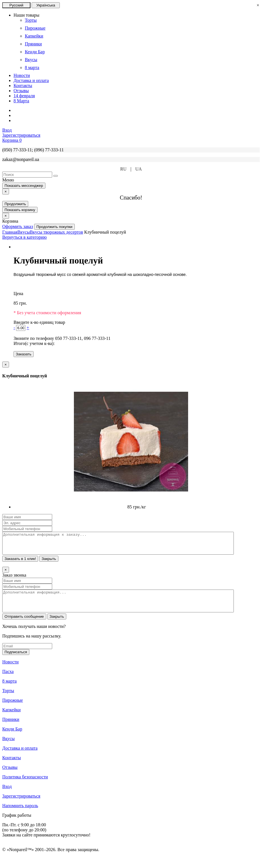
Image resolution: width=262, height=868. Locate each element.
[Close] (6, 191)
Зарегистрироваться (21, 804)
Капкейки (11, 718)
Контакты (23, 86)
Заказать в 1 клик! (20, 563)
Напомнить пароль (20, 814)
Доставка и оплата (31, 80)
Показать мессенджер (24, 186)
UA (139, 169)
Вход (7, 795)
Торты (8, 699)
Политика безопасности (25, 785)
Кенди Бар (12, 737)
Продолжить (15, 204)
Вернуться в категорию (25, 237)
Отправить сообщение (24, 625)
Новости (22, 75)
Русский (16, 5)
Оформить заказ (18, 226)
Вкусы (8, 747)
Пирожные (13, 709)
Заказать (24, 354)
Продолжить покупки (54, 227)
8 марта (9, 689)
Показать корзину (20, 210)
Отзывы (21, 91)
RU (123, 169)
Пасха (8, 680)
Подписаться (16, 660)
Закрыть (49, 563)
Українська (46, 5)
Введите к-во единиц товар (39, 322)
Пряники (11, 728)
